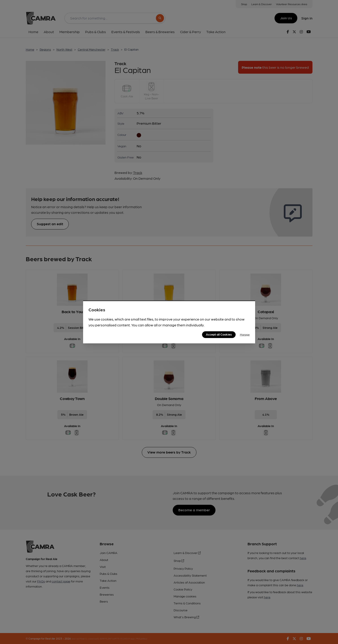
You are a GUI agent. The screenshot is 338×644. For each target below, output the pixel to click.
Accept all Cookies (219, 334)
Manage (245, 334)
